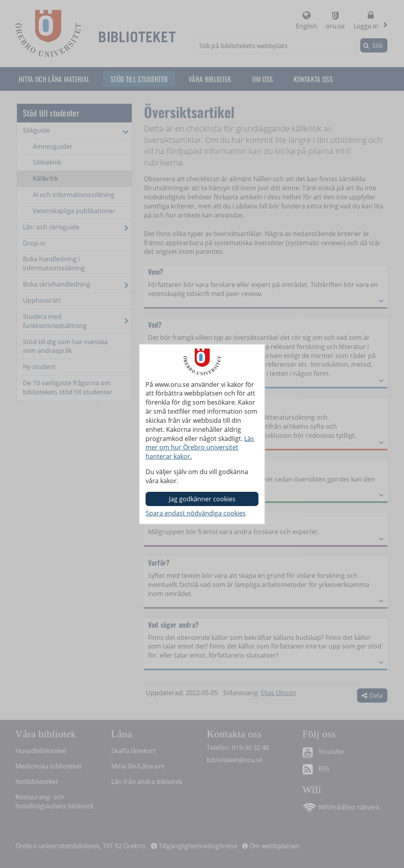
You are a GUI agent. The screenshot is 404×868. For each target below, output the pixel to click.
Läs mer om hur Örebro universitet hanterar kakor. (200, 448)
